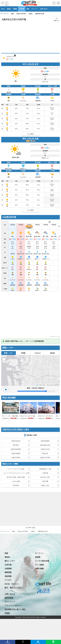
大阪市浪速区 (16, 453)
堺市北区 (45, 453)
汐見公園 (45, 481)
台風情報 (8, 569)
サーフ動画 (39, 565)
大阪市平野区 (16, 458)
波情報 (15, 9)
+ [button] (4, 358)
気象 (28, 9)
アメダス (8, 580)
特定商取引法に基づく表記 (15, 609)
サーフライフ (5, 531)
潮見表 (9, 9)
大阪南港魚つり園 (45, 469)
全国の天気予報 (23, 531)
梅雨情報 (8, 572)
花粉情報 (8, 576)
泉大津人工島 (45, 477)
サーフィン (35, 9)
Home (3, 9)
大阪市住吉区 (16, 441)
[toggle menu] (58, 3)
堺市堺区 (16, 445)
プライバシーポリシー (13, 606)
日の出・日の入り (12, 584)
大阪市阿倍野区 (16, 449)
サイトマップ (10, 602)
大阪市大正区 (45, 449)
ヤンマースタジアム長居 (16, 469)
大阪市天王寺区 (45, 458)
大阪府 (33, 531)
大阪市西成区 (45, 441)
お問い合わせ (44, 9)
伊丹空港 (16, 485)
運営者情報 (9, 598)
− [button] (4, 361)
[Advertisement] (30, 38)
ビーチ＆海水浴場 (42, 561)
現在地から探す (32, 435)
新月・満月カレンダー (13, 588)
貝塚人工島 (45, 485)
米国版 (7, 613)
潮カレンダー (10, 561)
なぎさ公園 (16, 481)
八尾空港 (45, 473)
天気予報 (22, 9)
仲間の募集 (39, 569)
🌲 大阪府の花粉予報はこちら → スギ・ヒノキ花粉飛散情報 (23, 341)
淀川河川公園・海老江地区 (16, 477)
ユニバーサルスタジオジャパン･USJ (16, 473)
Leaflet (37, 385)
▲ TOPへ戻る (30, 528)
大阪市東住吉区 (45, 445)
